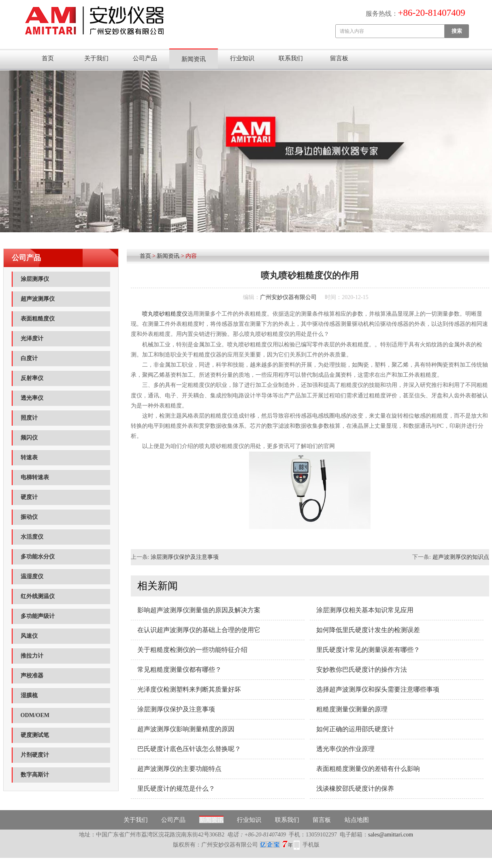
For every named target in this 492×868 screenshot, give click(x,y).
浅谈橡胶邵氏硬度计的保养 (355, 788)
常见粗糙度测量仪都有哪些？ (179, 670)
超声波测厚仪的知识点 (461, 557)
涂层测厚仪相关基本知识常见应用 (365, 610)
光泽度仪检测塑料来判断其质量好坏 (189, 689)
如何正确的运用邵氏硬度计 (355, 729)
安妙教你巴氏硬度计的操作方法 (362, 670)
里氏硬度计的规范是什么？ (176, 788)
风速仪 (29, 636)
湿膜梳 (29, 695)
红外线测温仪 (38, 596)
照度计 (29, 418)
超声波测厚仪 (38, 299)
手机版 (311, 845)
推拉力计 (32, 656)
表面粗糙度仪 (38, 319)
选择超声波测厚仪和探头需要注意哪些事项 (378, 689)
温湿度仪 (32, 576)
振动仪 (29, 517)
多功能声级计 (38, 616)
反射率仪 (32, 378)
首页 (48, 58)
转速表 (29, 457)
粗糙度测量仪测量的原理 (352, 709)
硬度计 (29, 497)
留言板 (339, 58)
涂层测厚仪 (35, 279)
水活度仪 (32, 537)
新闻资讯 (194, 59)
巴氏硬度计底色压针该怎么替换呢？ (189, 749)
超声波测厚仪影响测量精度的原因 (186, 729)
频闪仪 (29, 438)
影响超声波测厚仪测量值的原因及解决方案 (199, 610)
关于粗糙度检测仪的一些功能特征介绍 (192, 650)
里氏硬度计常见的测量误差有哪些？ (368, 650)
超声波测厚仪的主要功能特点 (179, 769)
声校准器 (32, 676)
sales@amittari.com (391, 835)
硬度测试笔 (35, 735)
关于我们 (96, 58)
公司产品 (145, 58)
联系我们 (291, 58)
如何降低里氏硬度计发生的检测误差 (368, 630)
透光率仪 (32, 398)
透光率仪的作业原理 (345, 749)
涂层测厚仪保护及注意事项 (185, 557)
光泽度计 (32, 338)
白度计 (29, 358)
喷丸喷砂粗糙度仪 (165, 314)
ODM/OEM (35, 715)
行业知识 (242, 58)
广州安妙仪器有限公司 (288, 297)
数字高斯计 (35, 775)
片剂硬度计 (35, 755)
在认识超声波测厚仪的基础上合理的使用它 (199, 630)
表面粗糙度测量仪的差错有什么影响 (368, 769)
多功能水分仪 (38, 557)
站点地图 (357, 820)
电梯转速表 (35, 477)
